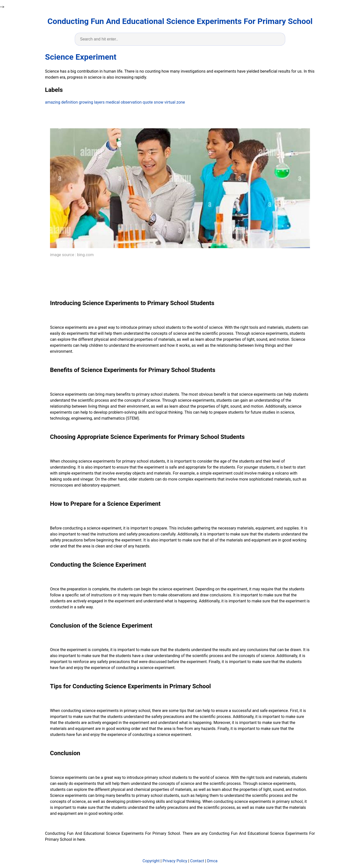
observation (131, 102)
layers (99, 102)
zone (181, 102)
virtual (170, 102)
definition (69, 102)
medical (112, 102)
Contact (197, 861)
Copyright (151, 861)
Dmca (212, 861)
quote (148, 102)
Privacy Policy (175, 861)
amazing (53, 102)
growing (86, 102)
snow (158, 102)
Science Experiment (81, 57)
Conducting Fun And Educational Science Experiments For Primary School (180, 21)
